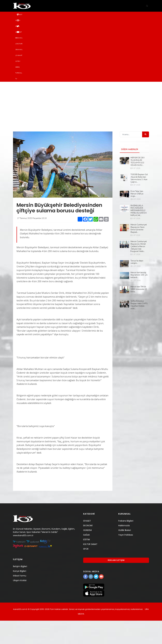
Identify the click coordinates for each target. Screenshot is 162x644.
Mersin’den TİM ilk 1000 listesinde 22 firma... (139, 313)
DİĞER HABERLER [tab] (130, 173)
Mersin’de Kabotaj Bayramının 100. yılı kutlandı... (139, 299)
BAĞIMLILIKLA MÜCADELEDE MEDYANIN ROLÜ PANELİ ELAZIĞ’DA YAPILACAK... (138, 234)
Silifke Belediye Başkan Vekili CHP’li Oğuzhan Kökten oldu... (139, 328)
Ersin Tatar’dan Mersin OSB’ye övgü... (137, 217)
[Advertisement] (81, 127)
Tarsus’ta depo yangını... (137, 285)
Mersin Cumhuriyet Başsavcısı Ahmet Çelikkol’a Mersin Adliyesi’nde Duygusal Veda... (138, 270)
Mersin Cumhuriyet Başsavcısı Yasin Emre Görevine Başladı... (139, 252)
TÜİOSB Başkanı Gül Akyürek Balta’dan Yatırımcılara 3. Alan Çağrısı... (139, 202)
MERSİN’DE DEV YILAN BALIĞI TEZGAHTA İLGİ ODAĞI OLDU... (138, 185)
